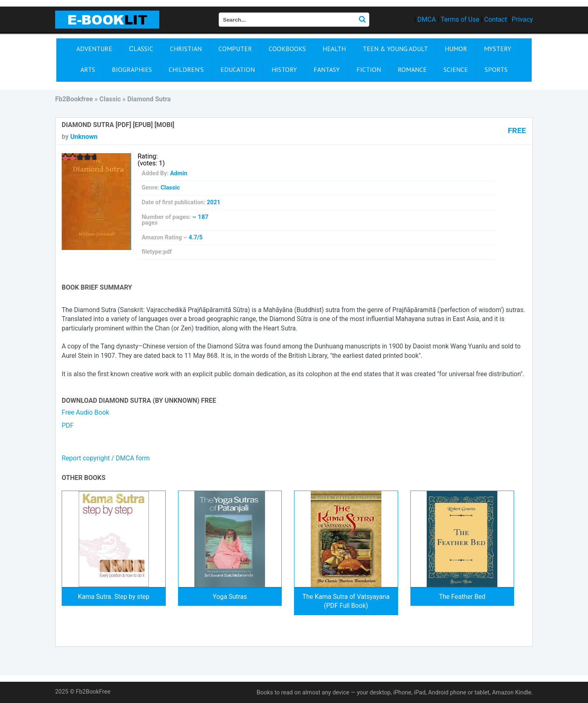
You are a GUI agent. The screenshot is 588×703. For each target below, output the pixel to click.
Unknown (84, 137)
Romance (412, 69)
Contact (496, 19)
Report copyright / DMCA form (106, 458)
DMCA (427, 19)
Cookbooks (287, 49)
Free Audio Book (85, 412)
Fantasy (327, 69)
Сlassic (141, 49)
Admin (178, 173)
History (284, 69)
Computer (235, 49)
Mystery (498, 49)
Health (334, 49)
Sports (496, 69)
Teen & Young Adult (395, 49)
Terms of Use (460, 19)
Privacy (522, 19)
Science (456, 69)
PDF (68, 425)
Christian (186, 49)
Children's (186, 69)
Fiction (369, 69)
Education (238, 69)
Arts (88, 69)
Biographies (132, 69)
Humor (456, 49)
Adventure (94, 49)
